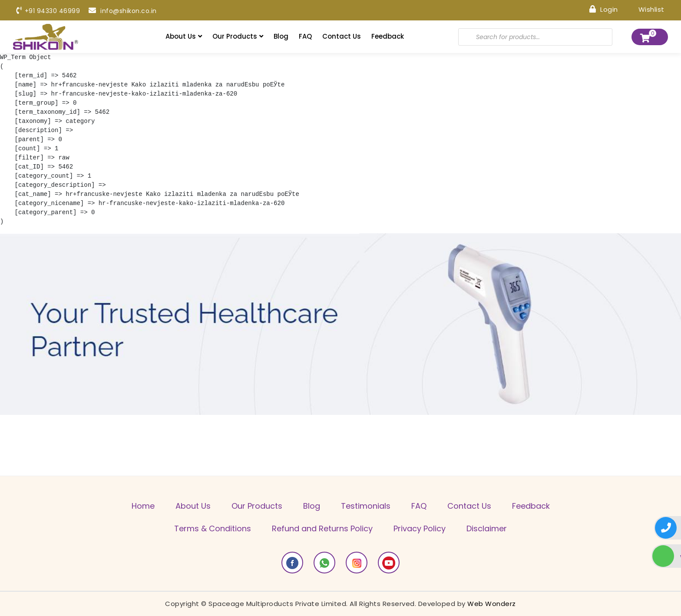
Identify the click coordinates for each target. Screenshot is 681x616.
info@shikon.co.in (123, 11)
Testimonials (366, 506)
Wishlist (646, 9)
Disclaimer (487, 528)
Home (143, 506)
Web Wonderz (492, 604)
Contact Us (342, 36)
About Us (184, 36)
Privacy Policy (420, 528)
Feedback (388, 36)
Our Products (238, 36)
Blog (281, 36)
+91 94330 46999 (48, 11)
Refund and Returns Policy (322, 528)
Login (604, 9)
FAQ (305, 36)
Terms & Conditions (213, 528)
